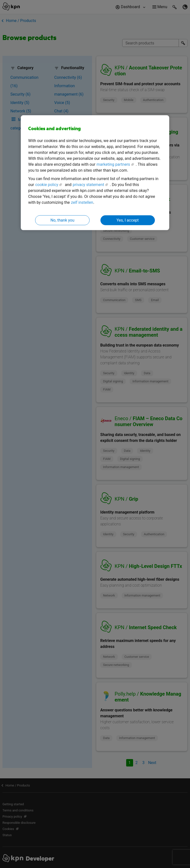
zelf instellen (82, 202)
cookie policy (47, 184)
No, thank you (62, 220)
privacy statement (88, 184)
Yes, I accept (128, 220)
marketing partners (113, 164)
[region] (95, 173)
